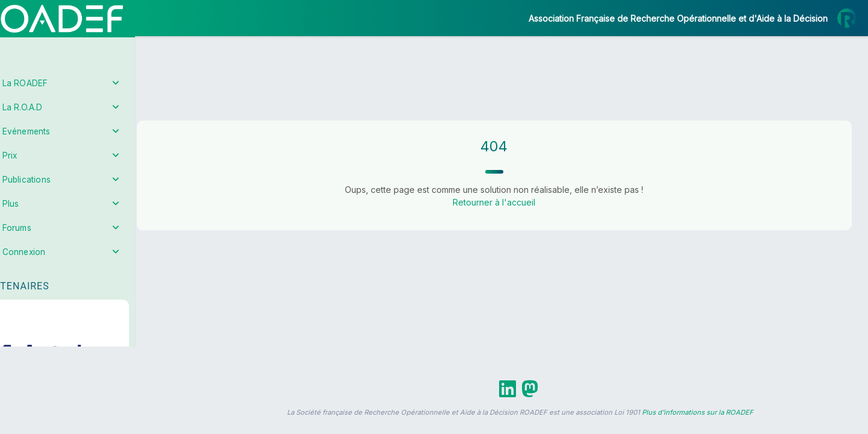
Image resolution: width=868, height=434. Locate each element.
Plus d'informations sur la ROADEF (698, 412)
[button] (18, 357)
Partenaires (49, 278)
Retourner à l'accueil (510, 202)
